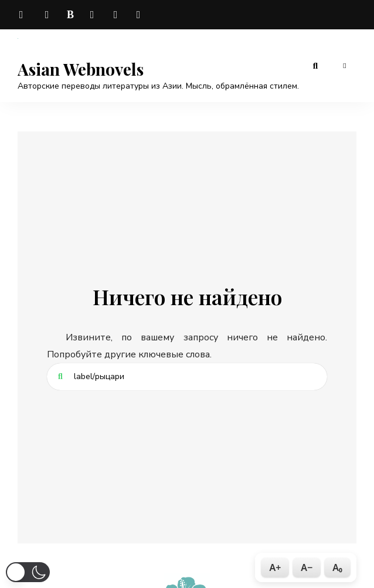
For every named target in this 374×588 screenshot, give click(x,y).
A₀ (337, 567)
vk (47, 15)
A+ (275, 567)
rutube (141, 15)
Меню (345, 66)
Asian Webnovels (81, 69)
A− (307, 567)
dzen (94, 15)
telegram (23, 15)
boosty (70, 15)
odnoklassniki (117, 15)
